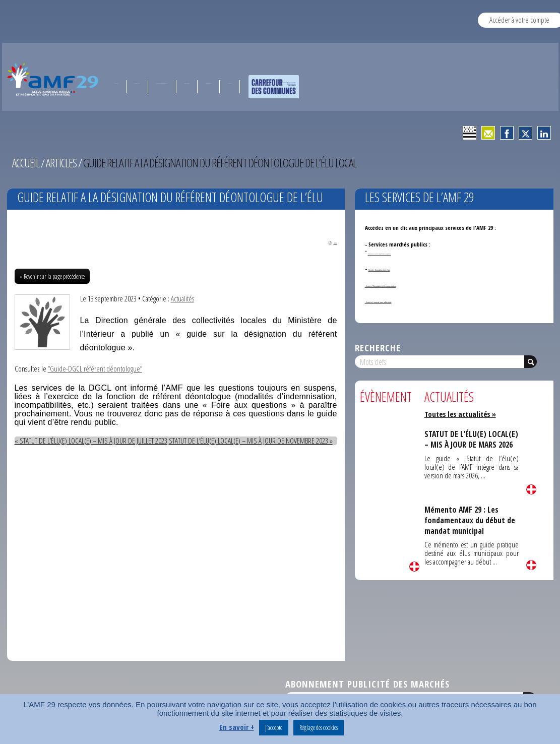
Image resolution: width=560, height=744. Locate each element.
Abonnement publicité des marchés (367, 685)
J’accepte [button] (274, 727)
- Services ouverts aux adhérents (404, 301)
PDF (329, 242)
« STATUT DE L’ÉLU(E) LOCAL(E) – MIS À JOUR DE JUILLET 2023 (97, 442)
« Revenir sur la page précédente (52, 277)
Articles (63, 163)
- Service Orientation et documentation (412, 285)
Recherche (378, 348)
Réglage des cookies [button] (319, 727)
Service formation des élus (400, 268)
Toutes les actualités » (462, 414)
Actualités (182, 299)
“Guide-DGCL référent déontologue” (96, 369)
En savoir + (237, 727)
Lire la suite (414, 567)
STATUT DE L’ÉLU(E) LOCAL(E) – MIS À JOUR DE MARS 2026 (468, 444)
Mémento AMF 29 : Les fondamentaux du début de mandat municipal (471, 520)
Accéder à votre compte (519, 20)
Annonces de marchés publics (396, 252)
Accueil (26, 163)
